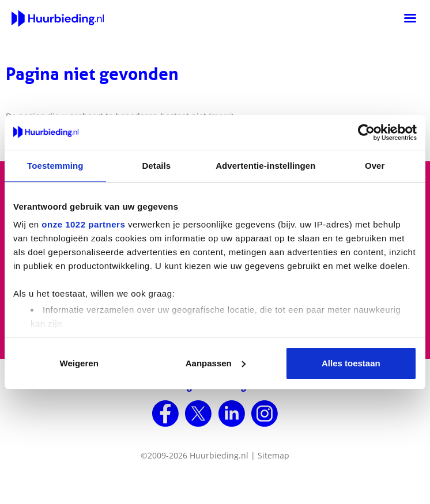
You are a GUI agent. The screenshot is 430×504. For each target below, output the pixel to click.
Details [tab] (156, 166)
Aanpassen (216, 363)
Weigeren (79, 363)
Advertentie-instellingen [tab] (265, 166)
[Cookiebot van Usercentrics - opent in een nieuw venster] (366, 132)
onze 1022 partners (83, 224)
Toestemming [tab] (55, 166)
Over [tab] (375, 166)
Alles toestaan (351, 363)
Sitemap (274, 455)
